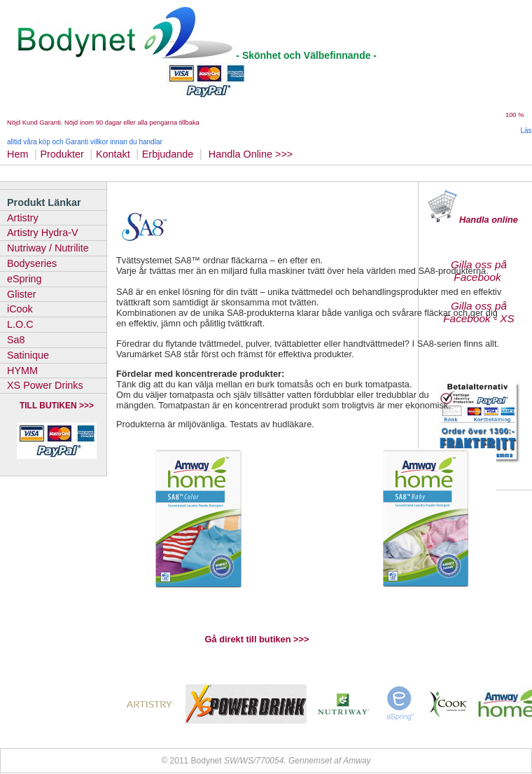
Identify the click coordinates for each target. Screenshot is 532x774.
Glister (22, 294)
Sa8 (16, 340)
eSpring (24, 279)
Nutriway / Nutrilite (48, 248)
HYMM (22, 371)
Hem (17, 154)
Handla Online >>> (252, 154)
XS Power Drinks (45, 385)
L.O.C (20, 324)
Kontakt (113, 154)
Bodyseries (32, 263)
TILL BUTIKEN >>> (57, 406)
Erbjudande (168, 154)
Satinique (28, 355)
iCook (20, 309)
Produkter (62, 154)
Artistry (23, 218)
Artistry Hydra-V (43, 233)
